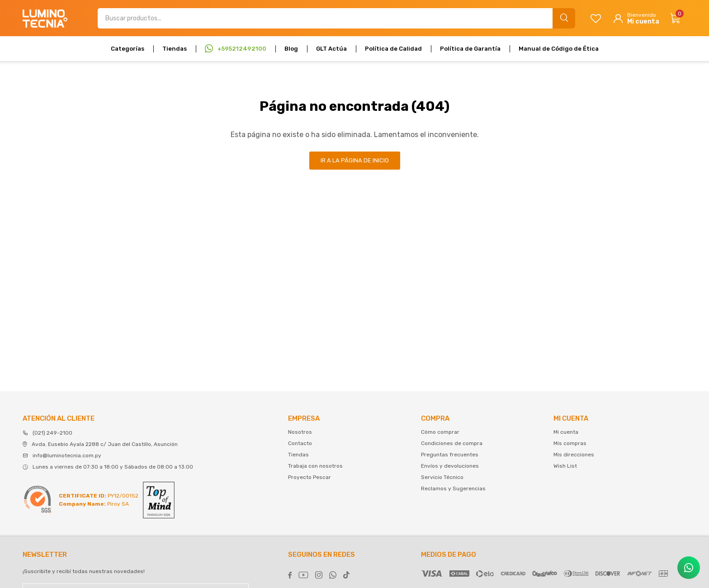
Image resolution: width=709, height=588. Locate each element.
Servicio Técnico (442, 477)
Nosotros (300, 432)
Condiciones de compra (452, 443)
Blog (291, 49)
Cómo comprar (440, 432)
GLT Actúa (331, 49)
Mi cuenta (566, 432)
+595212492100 (242, 49)
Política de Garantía (470, 49)
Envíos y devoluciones (450, 466)
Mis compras (570, 443)
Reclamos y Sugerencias (453, 488)
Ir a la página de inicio (355, 160)
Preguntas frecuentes (450, 455)
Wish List (565, 466)
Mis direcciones (574, 455)
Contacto (300, 443)
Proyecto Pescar (310, 477)
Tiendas (175, 49)
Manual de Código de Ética (559, 49)
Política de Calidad (393, 49)
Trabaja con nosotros (315, 466)
